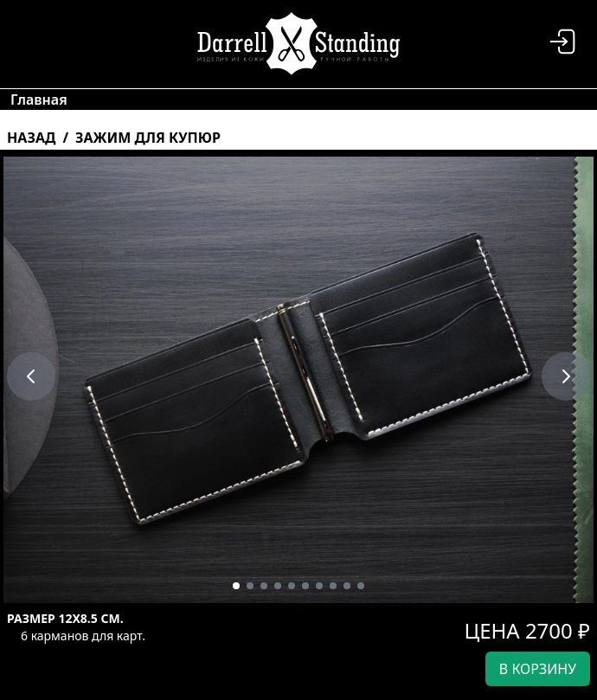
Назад (31, 138)
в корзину (538, 669)
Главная (39, 100)
